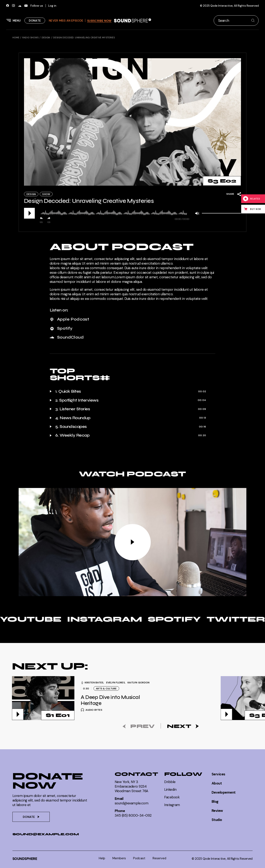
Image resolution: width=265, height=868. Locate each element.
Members (119, 858)
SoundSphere (25, 859)
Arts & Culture (106, 689)
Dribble (170, 782)
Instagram (172, 805)
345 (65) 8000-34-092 (133, 815)
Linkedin (170, 789)
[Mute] (197, 213)
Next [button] (179, 726)
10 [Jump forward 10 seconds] (48, 222)
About (217, 783)
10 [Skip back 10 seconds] (41, 222)
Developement (224, 792)
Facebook (172, 797)
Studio (217, 820)
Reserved (159, 858)
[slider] (114, 213)
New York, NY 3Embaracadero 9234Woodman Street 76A (131, 786)
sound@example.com (46, 834)
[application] (132, 213)
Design (31, 194)
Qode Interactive (222, 6)
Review (217, 811)
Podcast (139, 858)
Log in (52, 6)
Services (218, 774)
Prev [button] (142, 726)
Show (46, 194)
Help (102, 858)
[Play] (29, 213)
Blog (215, 801)
